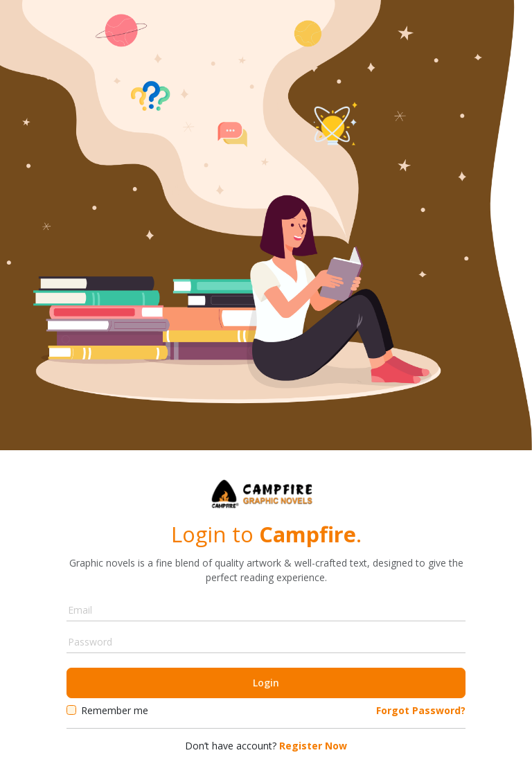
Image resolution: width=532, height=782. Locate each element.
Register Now (312, 746)
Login (266, 683)
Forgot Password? (421, 710)
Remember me (115, 710)
